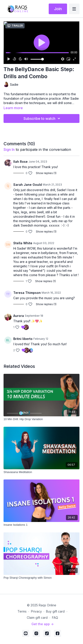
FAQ (55, 618)
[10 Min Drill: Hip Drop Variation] (41, 419)
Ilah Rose (20, 162)
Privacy (36, 611)
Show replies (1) (46, 173)
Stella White (23, 243)
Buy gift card (55, 611)
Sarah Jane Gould (28, 185)
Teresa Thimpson (27, 293)
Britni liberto (23, 339)
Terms (22, 611)
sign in (9, 149)
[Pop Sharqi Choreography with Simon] (41, 578)
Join (58, 9)
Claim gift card (37, 618)
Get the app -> (42, 624)
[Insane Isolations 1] (41, 525)
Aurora (19, 316)
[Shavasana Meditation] (41, 472)
